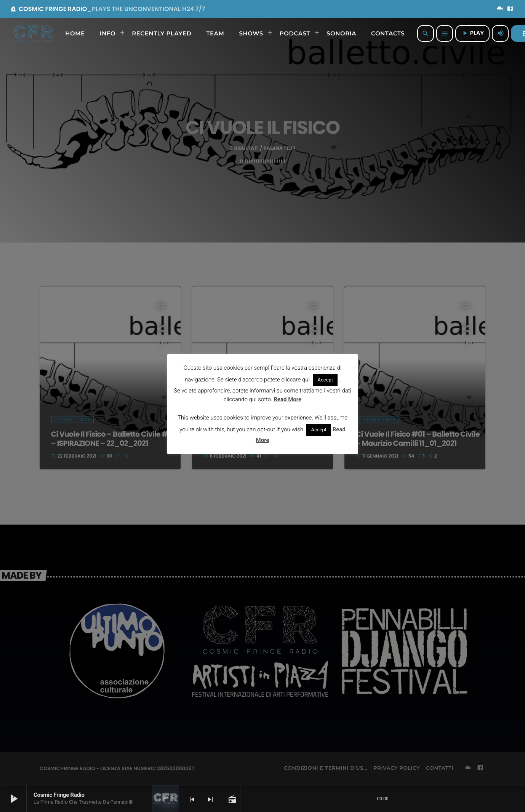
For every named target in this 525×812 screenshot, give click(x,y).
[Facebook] (510, 9)
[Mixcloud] (500, 9)
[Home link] (33, 34)
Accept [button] (326, 380)
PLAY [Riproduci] (472, 33)
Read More (287, 399)
